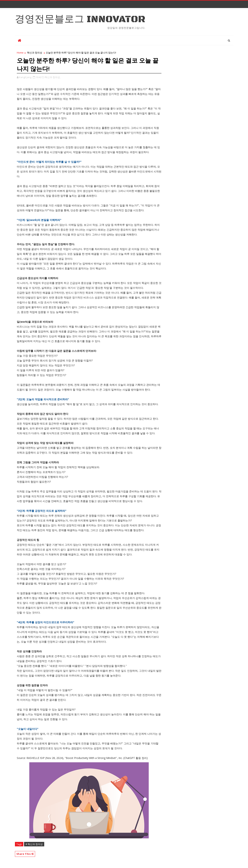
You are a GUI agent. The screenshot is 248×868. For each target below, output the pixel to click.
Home (20, 53)
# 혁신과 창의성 (34, 844)
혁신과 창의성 (35, 53)
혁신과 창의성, (53, 77)
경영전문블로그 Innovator (80, 19)
